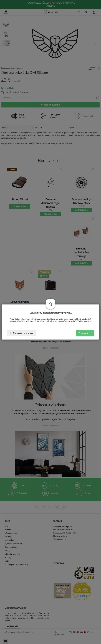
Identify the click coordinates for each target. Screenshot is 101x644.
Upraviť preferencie (21, 333)
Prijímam (85, 333)
